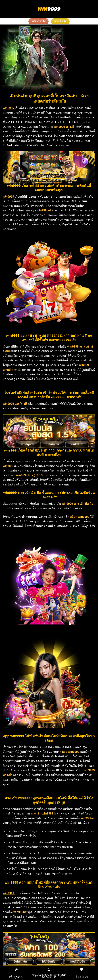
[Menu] (5, 9)
